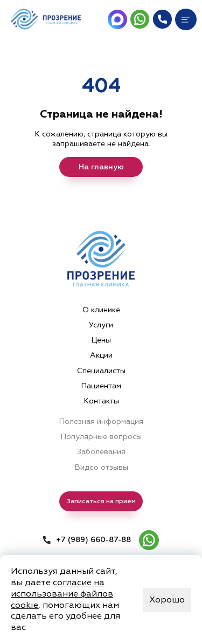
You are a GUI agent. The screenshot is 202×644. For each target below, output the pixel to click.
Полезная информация (101, 422)
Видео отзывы (101, 467)
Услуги (101, 325)
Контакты (101, 401)
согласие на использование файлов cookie (62, 594)
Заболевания (101, 452)
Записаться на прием (101, 501)
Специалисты (101, 371)
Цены (101, 340)
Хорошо (167, 600)
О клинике (101, 310)
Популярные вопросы (101, 437)
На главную (101, 167)
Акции (101, 355)
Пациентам (101, 386)
